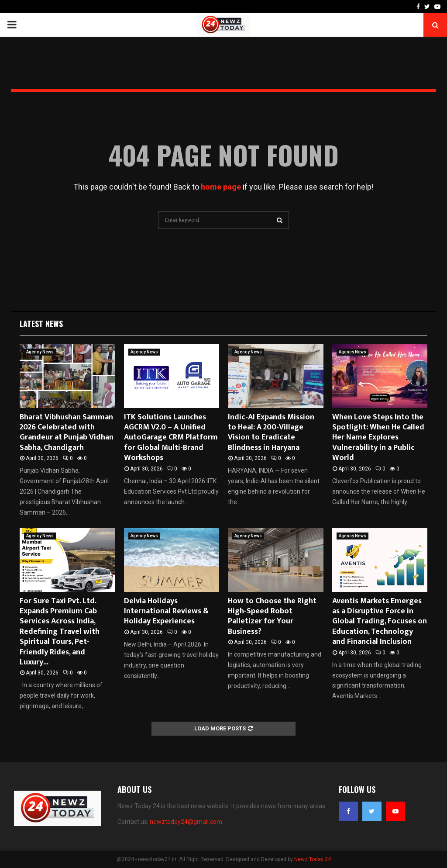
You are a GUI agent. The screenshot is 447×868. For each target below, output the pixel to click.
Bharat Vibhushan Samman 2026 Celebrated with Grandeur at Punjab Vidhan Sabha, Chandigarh (67, 432)
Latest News (41, 324)
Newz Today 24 (313, 859)
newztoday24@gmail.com (186, 822)
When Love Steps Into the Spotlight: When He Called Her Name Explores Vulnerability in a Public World (378, 438)
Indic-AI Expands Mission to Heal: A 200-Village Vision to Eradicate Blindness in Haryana (271, 432)
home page (221, 187)
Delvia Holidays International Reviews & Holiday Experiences (166, 611)
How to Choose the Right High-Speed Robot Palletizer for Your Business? (272, 616)
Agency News (40, 352)
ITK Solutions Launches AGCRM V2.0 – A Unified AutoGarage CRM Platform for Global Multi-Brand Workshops (171, 438)
